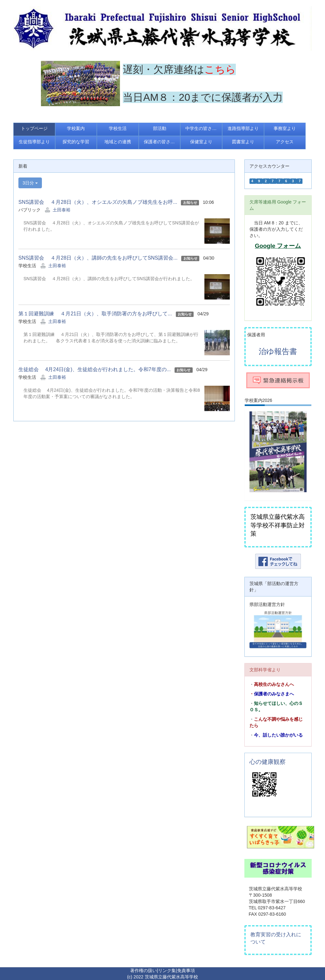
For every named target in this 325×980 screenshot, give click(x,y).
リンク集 (167, 970)
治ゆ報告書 (278, 351)
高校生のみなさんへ (274, 684)
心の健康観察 (268, 762)
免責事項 (186, 970)
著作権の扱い (143, 970)
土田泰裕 (62, 210)
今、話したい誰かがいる (278, 735)
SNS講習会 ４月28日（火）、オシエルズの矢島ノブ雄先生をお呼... (98, 202)
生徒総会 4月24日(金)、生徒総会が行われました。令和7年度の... (95, 369)
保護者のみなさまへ (274, 694)
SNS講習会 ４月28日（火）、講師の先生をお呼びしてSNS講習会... (98, 258)
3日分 (30, 183)
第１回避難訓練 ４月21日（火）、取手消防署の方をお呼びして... (95, 314)
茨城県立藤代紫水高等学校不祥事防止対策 (278, 525)
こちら (220, 69)
